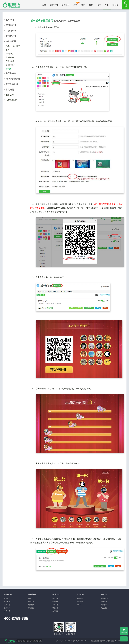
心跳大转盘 (10, 61)
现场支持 (7, 605)
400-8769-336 (16, 618)
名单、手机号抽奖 (13, 46)
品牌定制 (7, 608)
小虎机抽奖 (10, 57)
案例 (83, 5)
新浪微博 (104, 602)
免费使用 (54, 5)
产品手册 (31, 602)
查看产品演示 (74, 21)
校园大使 (55, 608)
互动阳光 (80, 598)
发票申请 (7, 611)
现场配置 (31, 605)
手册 (107, 5)
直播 (76, 4)
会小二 (79, 605)
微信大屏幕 (11, 5)
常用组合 (66, 5)
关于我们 (55, 598)
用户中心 (7, 598)
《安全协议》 (12, 100)
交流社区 (104, 608)
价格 (91, 5)
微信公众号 (105, 598)
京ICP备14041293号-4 (64, 641)
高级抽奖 (9, 54)
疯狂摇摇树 (10, 65)
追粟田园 (80, 602)
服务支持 (10, 95)
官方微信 (104, 605)
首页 (44, 5)
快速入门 (31, 598)
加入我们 (55, 611)
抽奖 (7, 50)
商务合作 (55, 602)
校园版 (116, 5)
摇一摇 (8, 69)
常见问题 (31, 608)
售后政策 (7, 602)
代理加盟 (55, 605)
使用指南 (32, 594)
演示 (99, 5)
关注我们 (105, 594)
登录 (125, 6)
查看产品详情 (60, 21)
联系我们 (56, 594)
